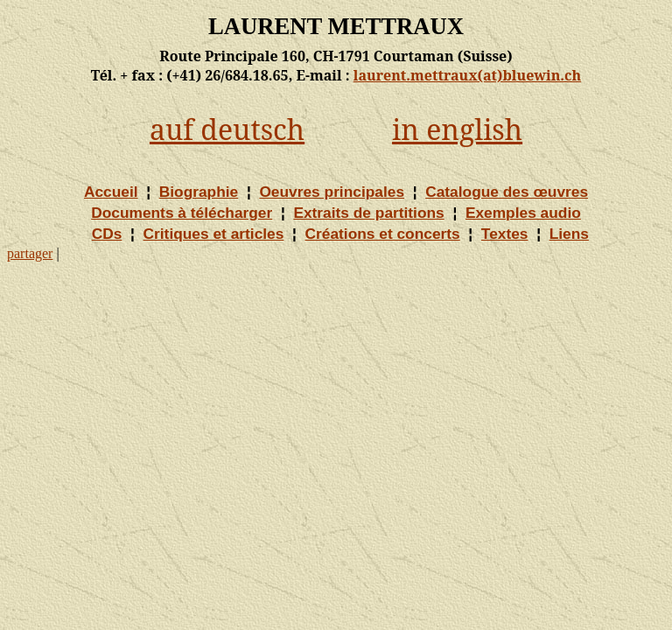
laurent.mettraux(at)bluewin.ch (467, 75)
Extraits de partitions (368, 213)
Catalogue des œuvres (507, 192)
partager (30, 253)
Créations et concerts (383, 234)
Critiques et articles (214, 234)
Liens (569, 234)
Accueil (111, 192)
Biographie (199, 192)
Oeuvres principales (332, 192)
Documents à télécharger (182, 213)
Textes (505, 234)
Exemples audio (523, 213)
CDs (107, 234)
